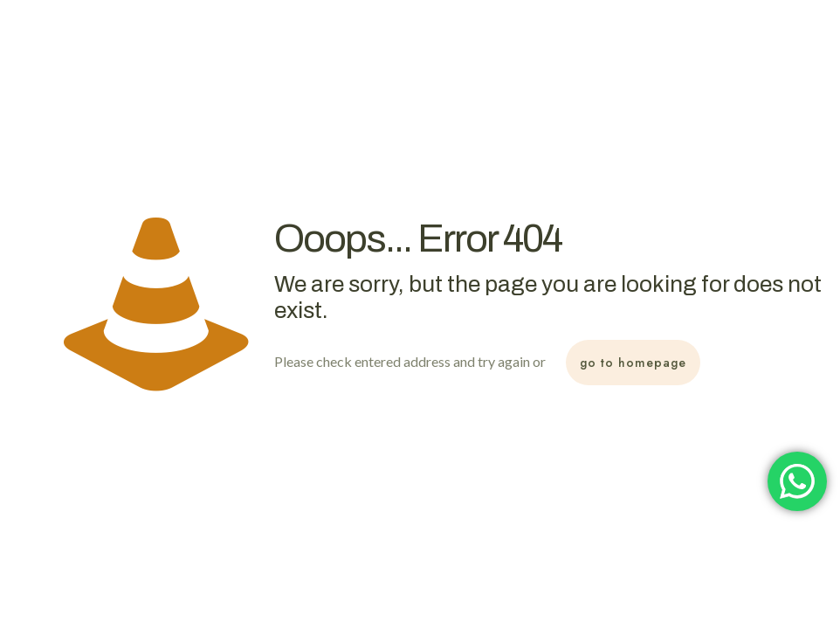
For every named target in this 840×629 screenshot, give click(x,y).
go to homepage (633, 363)
